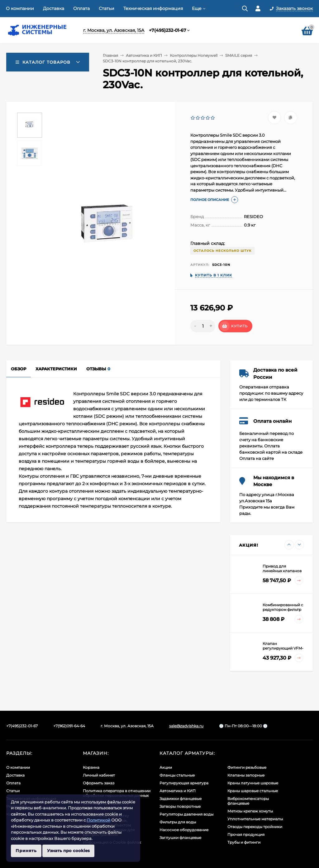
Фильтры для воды (178, 822)
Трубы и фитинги (244, 842)
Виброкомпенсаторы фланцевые (248, 801)
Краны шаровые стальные (253, 791)
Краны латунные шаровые (253, 783)
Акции (166, 767)
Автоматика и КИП (144, 55)
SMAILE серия (239, 55)
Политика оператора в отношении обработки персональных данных (117, 793)
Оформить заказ (99, 783)
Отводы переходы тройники (255, 827)
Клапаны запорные (246, 775)
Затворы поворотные (180, 806)
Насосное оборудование (184, 830)
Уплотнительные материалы (255, 819)
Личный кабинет (99, 775)
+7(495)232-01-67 (168, 30)
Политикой (98, 820)
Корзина (91, 767)
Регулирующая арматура (184, 783)
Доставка (54, 8)
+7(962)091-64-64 (69, 726)
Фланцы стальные (177, 775)
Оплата (81, 8)
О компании (20, 8)
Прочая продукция (246, 834)
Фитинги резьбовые (247, 767)
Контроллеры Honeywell (194, 55)
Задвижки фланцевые (181, 799)
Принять (26, 851)
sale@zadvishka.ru (186, 726)
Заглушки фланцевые (180, 838)
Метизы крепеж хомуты (250, 811)
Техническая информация (153, 8)
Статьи (107, 8)
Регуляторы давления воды (186, 814)
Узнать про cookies (68, 851)
